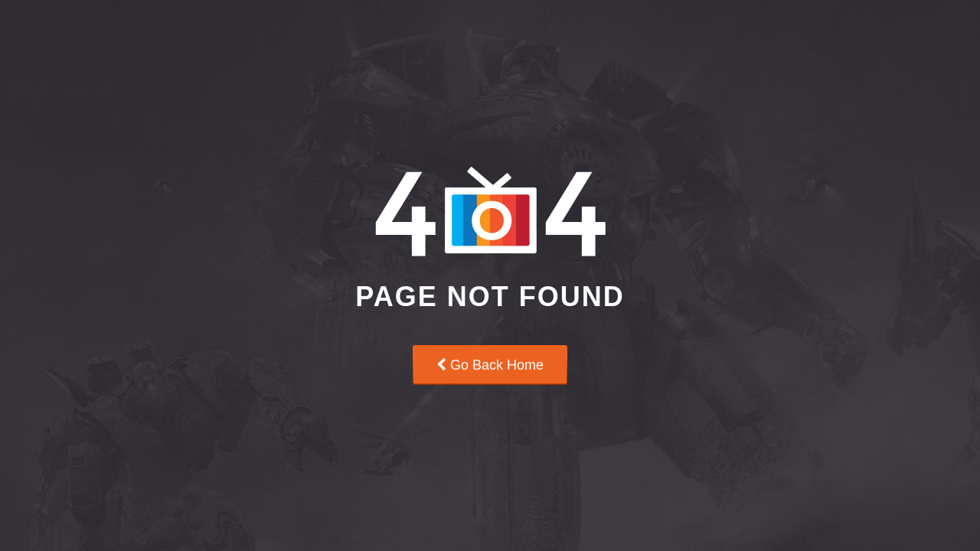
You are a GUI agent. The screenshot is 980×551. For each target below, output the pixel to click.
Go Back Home (490, 365)
